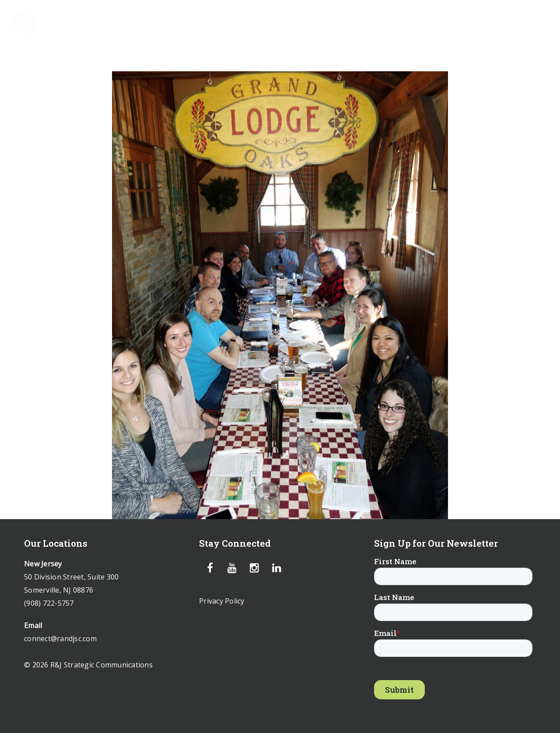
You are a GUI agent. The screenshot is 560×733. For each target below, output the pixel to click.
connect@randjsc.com (60, 639)
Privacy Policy (222, 601)
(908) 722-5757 (49, 603)
